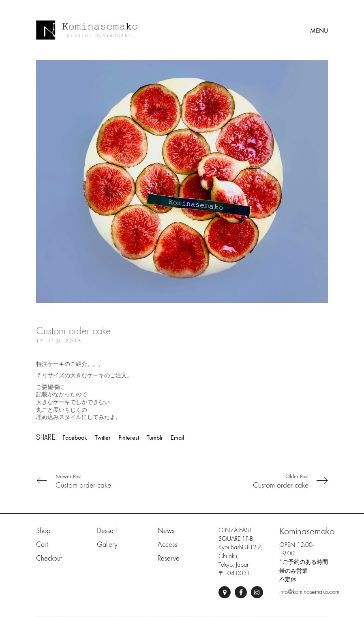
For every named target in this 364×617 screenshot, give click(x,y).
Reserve (169, 558)
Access (167, 545)
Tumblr (155, 437)
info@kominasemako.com (309, 592)
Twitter (103, 437)
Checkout (49, 558)
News (166, 531)
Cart (42, 545)
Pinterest (129, 437)
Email (177, 437)
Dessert (107, 531)
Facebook (75, 437)
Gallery (107, 545)
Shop (43, 531)
